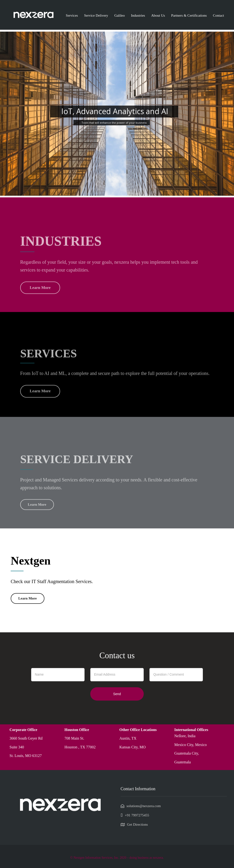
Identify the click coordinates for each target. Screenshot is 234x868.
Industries (138, 15)
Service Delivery (96, 15)
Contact (218, 15)
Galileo (119, 15)
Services (72, 15)
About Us (158, 15)
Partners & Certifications (189, 15)
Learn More (28, 598)
